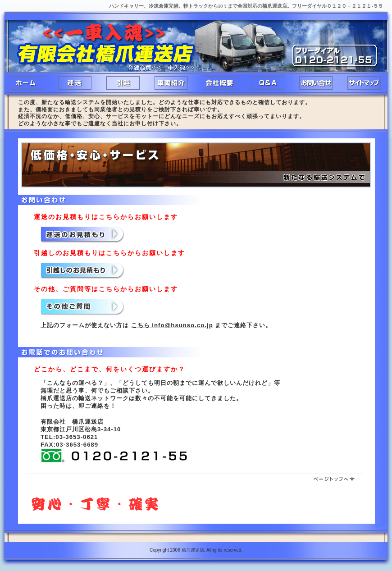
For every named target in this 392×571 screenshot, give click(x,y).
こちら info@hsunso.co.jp (172, 325)
